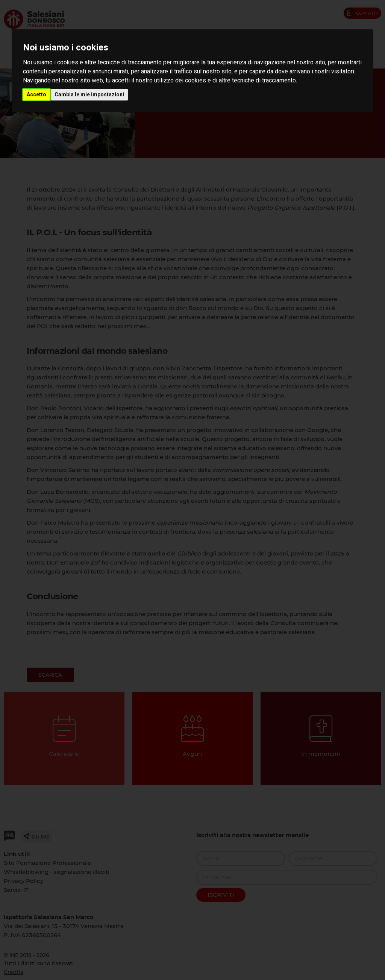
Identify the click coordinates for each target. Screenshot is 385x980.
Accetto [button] (36, 94)
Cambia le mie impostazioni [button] (89, 94)
